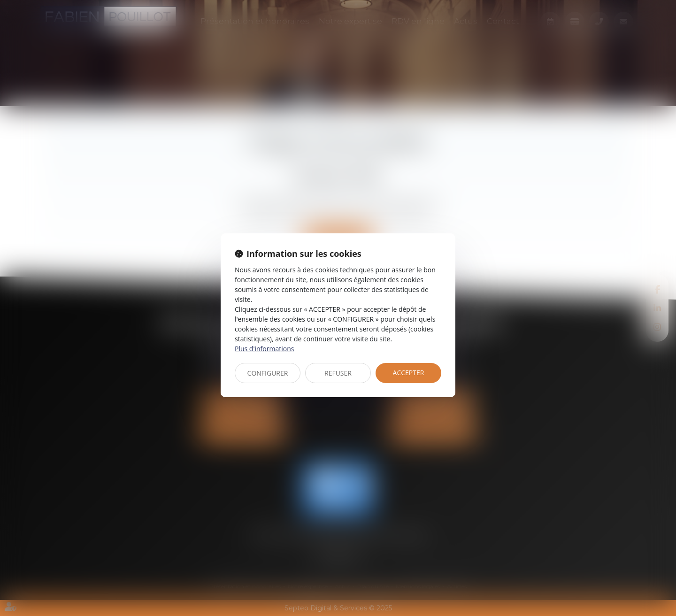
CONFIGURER (268, 373)
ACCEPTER (409, 373)
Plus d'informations (264, 349)
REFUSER (338, 373)
